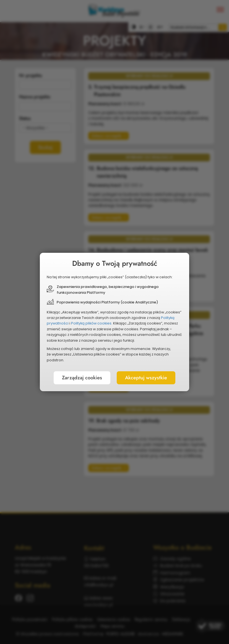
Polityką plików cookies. (92, 323)
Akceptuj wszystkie (146, 378)
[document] (114, 322)
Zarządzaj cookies (82, 378)
